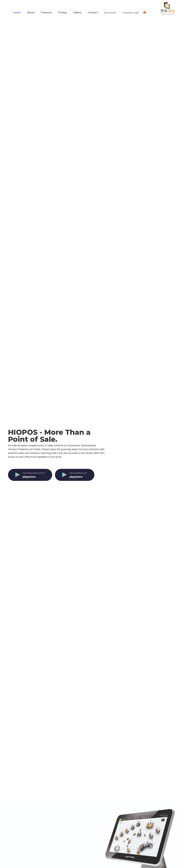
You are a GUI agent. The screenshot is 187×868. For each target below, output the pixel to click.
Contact (93, 12)
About (31, 12)
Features (46, 12)
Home (17, 12)
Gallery (77, 12)
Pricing (62, 12)
